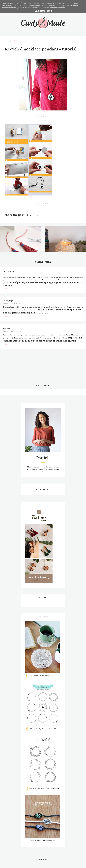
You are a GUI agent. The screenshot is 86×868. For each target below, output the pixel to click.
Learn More (40, 11)
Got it (49, 11)
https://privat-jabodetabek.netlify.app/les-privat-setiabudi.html (44, 282)
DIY (18, 41)
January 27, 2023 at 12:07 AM (12, 331)
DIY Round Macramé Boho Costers (43, 676)
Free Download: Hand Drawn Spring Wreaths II (43, 789)
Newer (68, 392)
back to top (43, 858)
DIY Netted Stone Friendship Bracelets (43, 841)
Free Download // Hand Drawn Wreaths (43, 729)
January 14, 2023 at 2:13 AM (12, 274)
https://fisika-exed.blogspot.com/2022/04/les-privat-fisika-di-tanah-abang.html (43, 339)
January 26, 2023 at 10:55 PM (12, 303)
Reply (6, 289)
